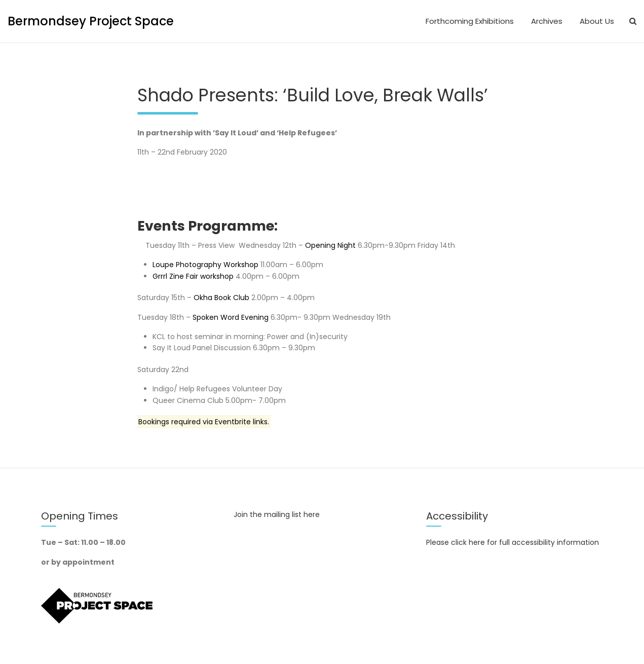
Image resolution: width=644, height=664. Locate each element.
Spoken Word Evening (231, 317)
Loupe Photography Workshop (205, 265)
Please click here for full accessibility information (513, 542)
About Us (597, 21)
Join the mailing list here (277, 514)
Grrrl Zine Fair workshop (193, 276)
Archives (547, 21)
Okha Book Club (222, 298)
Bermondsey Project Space (91, 21)
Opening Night (331, 245)
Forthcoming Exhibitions (470, 21)
